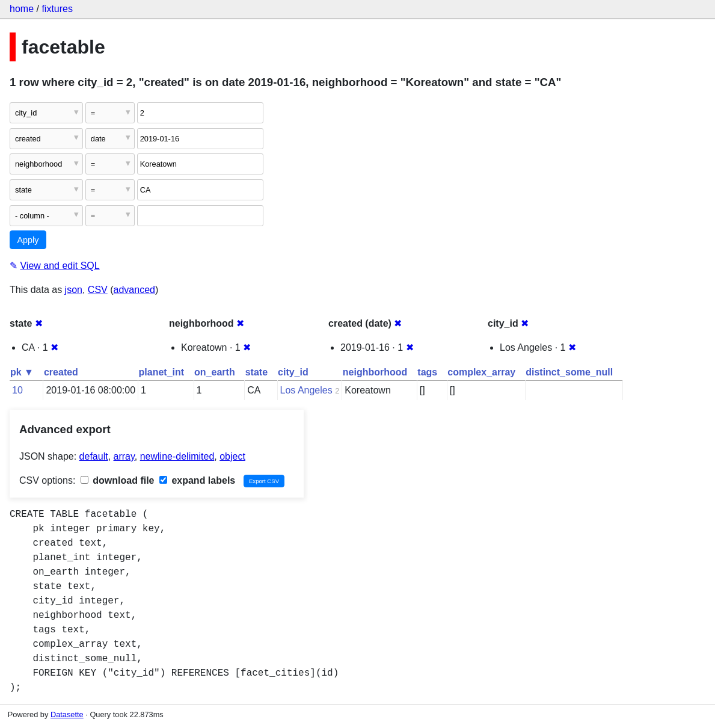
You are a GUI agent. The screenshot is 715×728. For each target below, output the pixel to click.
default (94, 456)
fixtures (57, 9)
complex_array (481, 372)
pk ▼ (22, 372)
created (61, 372)
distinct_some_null (569, 372)
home (22, 9)
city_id (293, 372)
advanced (134, 290)
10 (17, 390)
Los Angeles (306, 390)
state (256, 372)
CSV (98, 290)
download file (118, 480)
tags (427, 372)
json (74, 290)
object (232, 456)
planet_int (162, 372)
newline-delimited (177, 456)
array (124, 456)
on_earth (215, 372)
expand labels (197, 480)
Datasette (67, 714)
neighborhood (375, 372)
